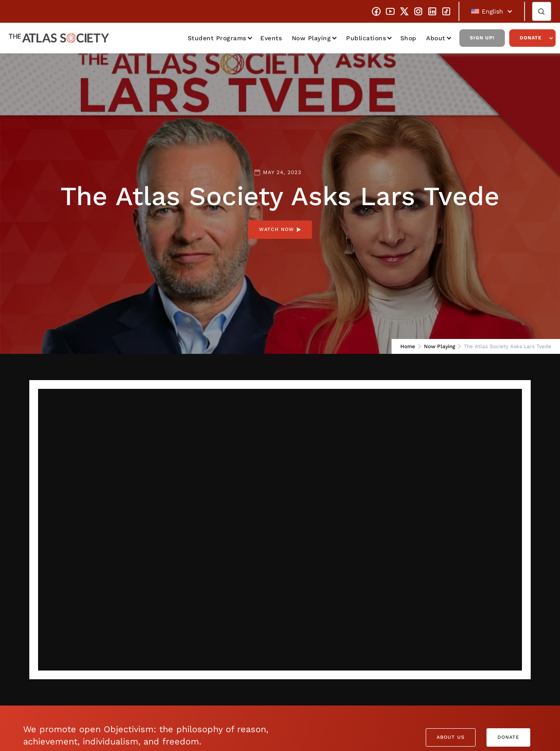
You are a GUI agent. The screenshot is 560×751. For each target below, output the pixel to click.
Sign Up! (482, 38)
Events (271, 38)
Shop (408, 38)
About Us (451, 737)
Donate (531, 38)
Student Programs (217, 38)
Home (408, 346)
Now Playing (311, 38)
